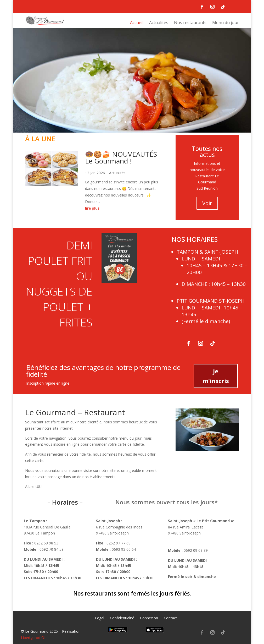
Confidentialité (122, 618)
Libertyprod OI (33, 638)
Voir (207, 203)
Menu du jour (226, 23)
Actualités (159, 23)
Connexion (149, 618)
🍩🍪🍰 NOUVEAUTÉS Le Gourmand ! (121, 157)
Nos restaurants (190, 23)
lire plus (92, 208)
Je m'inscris (216, 376)
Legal (100, 618)
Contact (170, 618)
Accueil (137, 23)
